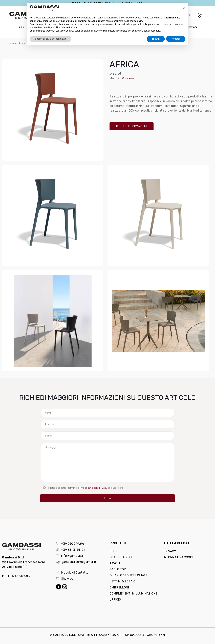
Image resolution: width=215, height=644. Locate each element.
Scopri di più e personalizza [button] (50, 39)
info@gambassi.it (71, 556)
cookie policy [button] (136, 21)
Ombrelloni (119, 587)
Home (13, 44)
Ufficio (115, 600)
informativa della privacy (94, 488)
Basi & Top (118, 569)
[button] (184, 8)
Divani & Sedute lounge (128, 575)
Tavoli (115, 563)
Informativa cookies (180, 557)
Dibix (161, 635)
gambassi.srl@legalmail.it (76, 562)
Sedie (114, 551)
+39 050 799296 (70, 544)
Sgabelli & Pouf (122, 557)
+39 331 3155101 (70, 550)
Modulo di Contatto (72, 573)
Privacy (170, 551)
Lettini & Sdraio (122, 581)
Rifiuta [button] (156, 39)
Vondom (128, 78)
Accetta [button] (176, 39)
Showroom (66, 579)
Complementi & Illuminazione (133, 594)
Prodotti (24, 44)
